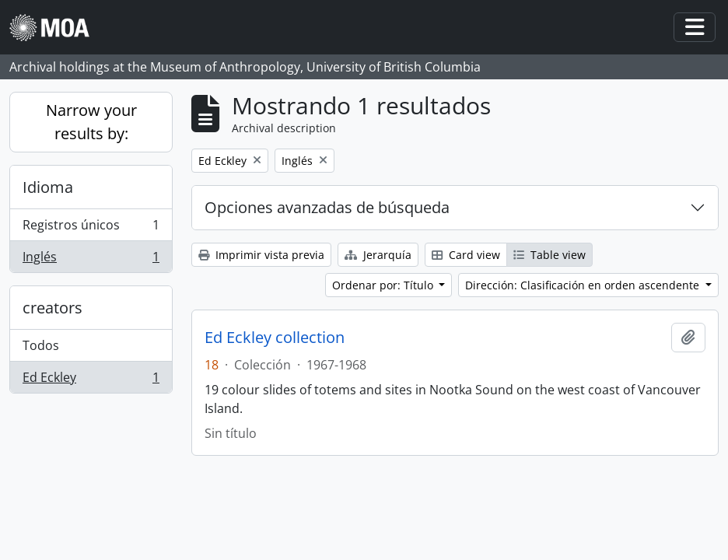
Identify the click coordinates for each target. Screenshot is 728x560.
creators (52, 308)
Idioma (48, 187)
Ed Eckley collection (275, 338)
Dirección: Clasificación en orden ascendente (584, 285)
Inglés (91, 260)
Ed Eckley (91, 380)
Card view (466, 255)
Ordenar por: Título (384, 285)
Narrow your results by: (91, 122)
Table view (549, 255)
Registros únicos (91, 228)
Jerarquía (378, 255)
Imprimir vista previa (261, 255)
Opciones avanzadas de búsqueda (327, 207)
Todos (41, 345)
